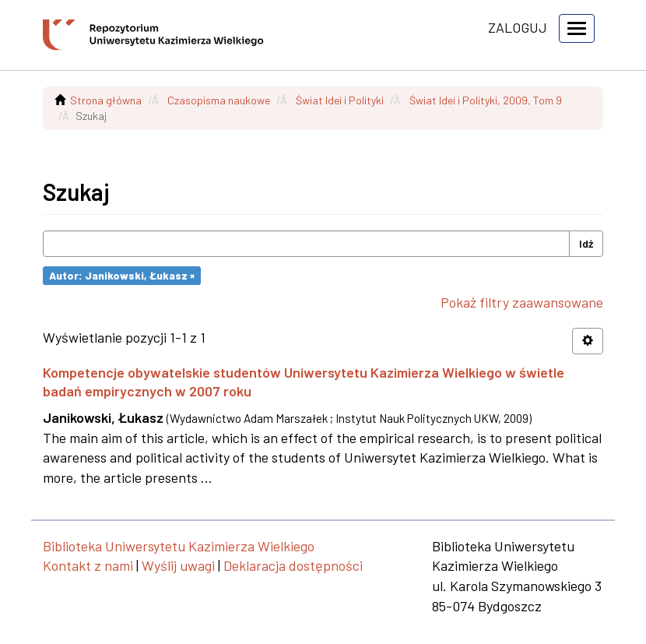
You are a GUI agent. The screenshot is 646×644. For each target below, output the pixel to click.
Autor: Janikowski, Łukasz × (122, 275)
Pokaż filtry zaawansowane (522, 302)
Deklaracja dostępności (293, 565)
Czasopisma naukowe (219, 100)
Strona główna (106, 100)
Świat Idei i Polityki (340, 100)
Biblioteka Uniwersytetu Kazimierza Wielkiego (179, 546)
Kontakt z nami (88, 565)
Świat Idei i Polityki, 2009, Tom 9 (486, 100)
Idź (586, 243)
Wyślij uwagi (178, 565)
